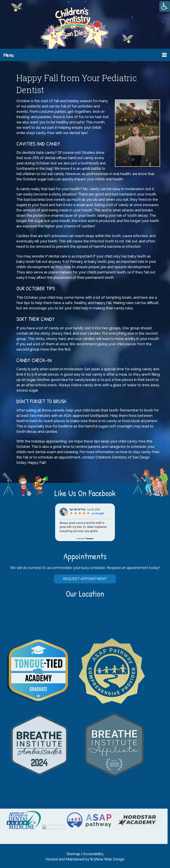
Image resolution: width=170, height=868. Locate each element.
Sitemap (73, 854)
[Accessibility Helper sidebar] (165, 6)
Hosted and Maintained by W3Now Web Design (85, 859)
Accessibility (93, 854)
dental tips (78, 133)
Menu (9, 55)
